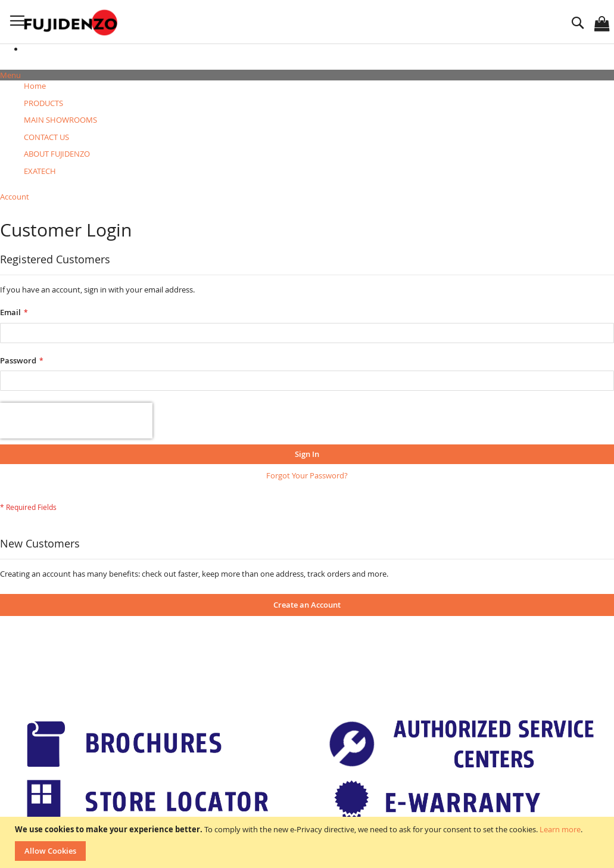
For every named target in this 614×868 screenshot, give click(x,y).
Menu (10, 75)
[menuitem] (43, 103)
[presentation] (76, 421)
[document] (308, 842)
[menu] (307, 128)
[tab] (307, 75)
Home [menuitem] (35, 86)
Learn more (560, 829)
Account (15, 197)
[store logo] (72, 23)
